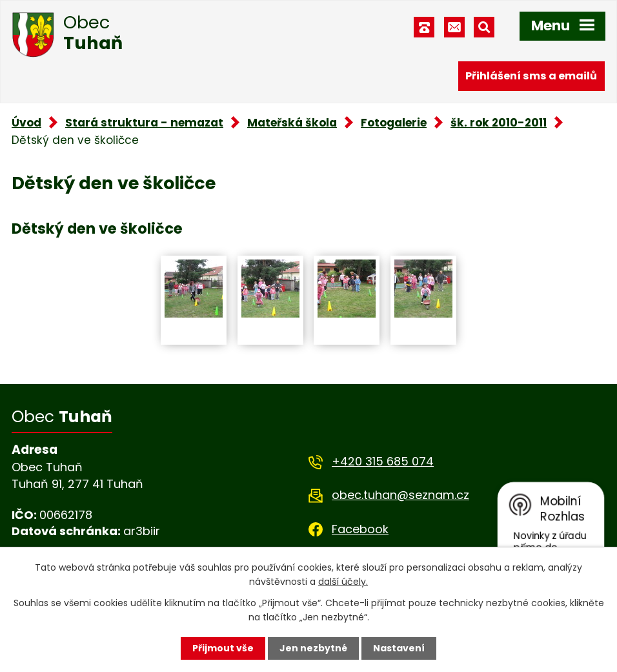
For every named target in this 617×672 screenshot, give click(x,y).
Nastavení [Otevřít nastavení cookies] (399, 648)
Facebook (360, 529)
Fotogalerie (394, 123)
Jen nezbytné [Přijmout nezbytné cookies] (313, 648)
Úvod (26, 123)
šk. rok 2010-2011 (499, 123)
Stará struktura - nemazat (144, 123)
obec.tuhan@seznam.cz (400, 495)
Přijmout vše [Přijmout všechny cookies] (223, 648)
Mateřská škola (292, 123)
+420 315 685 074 (383, 461)
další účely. (343, 582)
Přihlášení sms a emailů (531, 76)
